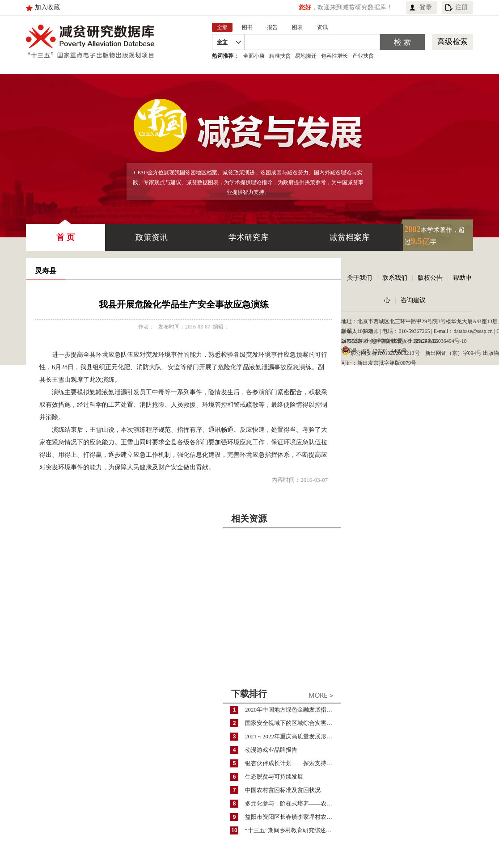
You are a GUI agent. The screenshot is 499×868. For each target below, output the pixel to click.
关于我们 (359, 278)
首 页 (66, 233)
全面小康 (254, 56)
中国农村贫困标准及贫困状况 (283, 790)
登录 (426, 7)
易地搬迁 (306, 56)
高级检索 (452, 42)
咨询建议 (413, 300)
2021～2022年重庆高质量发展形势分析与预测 (293, 736)
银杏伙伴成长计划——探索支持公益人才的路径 (293, 763)
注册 (461, 7)
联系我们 (395, 278)
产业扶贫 (363, 56)
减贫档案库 (350, 237)
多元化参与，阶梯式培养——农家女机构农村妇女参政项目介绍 (293, 803)
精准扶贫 (280, 56)
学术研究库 (249, 237)
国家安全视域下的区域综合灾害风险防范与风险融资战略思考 (293, 723)
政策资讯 (152, 237)
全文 (222, 42)
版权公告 (430, 278)
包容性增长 (334, 56)
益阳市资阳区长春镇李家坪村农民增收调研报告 (293, 817)
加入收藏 (47, 7)
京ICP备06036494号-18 (440, 341)
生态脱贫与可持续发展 (274, 777)
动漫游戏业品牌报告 (271, 750)
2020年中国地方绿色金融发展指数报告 (293, 710)
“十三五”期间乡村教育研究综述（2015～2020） (293, 830)
